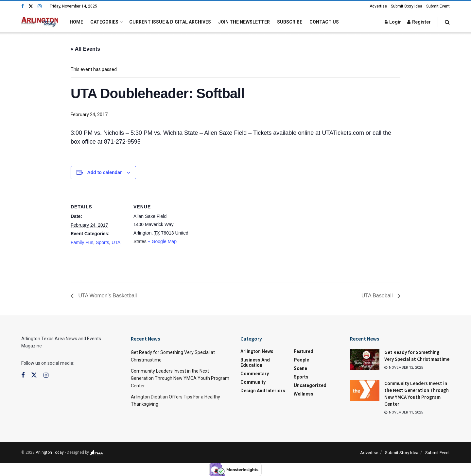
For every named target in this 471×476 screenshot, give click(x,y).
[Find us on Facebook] (23, 6)
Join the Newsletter (244, 22)
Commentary (255, 374)
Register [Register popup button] (419, 22)
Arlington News (257, 351)
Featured (304, 351)
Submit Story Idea (407, 6)
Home (76, 22)
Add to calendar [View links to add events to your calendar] (105, 172)
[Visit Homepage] (40, 22)
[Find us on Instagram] (40, 6)
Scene (300, 368)
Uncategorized (310, 385)
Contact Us (324, 22)
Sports (102, 242)
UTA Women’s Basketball (107, 296)
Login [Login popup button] (393, 22)
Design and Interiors (263, 391)
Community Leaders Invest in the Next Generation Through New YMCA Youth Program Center (180, 378)
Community (253, 382)
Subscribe (290, 22)
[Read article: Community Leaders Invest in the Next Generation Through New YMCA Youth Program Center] (365, 390)
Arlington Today (50, 452)
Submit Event (438, 6)
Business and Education (255, 362)
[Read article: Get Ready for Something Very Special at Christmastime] (365, 359)
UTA (116, 242)
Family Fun (82, 242)
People (301, 360)
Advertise (378, 6)
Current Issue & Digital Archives (170, 22)
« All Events (85, 49)
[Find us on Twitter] (31, 6)
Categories (104, 22)
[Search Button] (447, 22)
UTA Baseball (378, 296)
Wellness (304, 394)
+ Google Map (162, 241)
